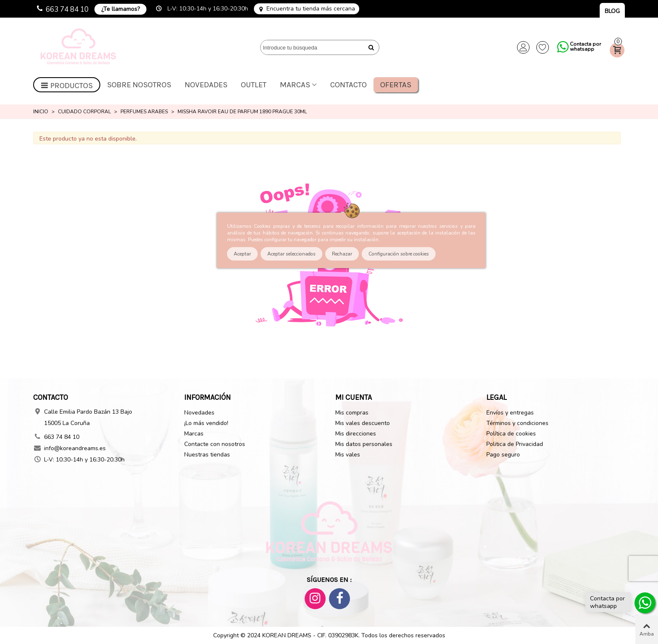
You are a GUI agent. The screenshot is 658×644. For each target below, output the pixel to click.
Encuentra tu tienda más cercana (311, 9)
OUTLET (254, 85)
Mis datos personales (364, 444)
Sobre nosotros (139, 85)
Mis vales (348, 455)
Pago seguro (503, 455)
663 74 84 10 (67, 9)
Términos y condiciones (517, 423)
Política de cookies (511, 434)
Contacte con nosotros (215, 444)
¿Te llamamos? (120, 9)
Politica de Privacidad (515, 444)
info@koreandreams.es (75, 448)
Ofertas (396, 85)
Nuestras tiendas (207, 455)
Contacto (349, 85)
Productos (67, 86)
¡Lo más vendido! (206, 423)
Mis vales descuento (363, 423)
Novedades (206, 85)
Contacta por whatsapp (585, 47)
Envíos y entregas (510, 413)
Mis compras (352, 413)
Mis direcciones (356, 434)
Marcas (295, 85)
